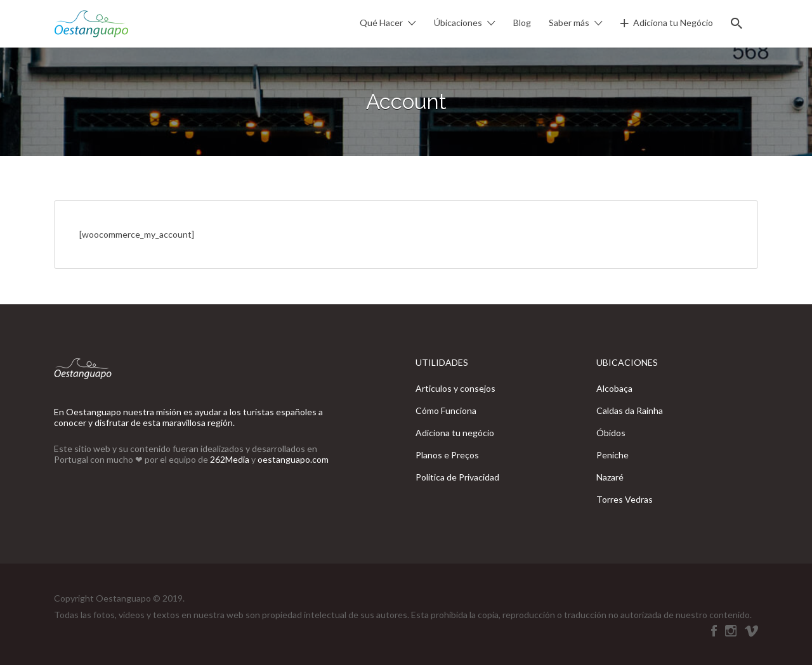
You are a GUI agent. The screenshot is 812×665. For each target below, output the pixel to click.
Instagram (731, 631)
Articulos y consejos (455, 388)
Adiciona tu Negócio (673, 23)
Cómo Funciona (446, 410)
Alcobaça (614, 388)
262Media (231, 459)
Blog (522, 23)
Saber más (569, 23)
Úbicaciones (458, 23)
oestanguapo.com (293, 459)
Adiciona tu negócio (455, 433)
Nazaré (610, 477)
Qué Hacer (381, 23)
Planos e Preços (447, 455)
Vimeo (751, 631)
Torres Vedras (625, 499)
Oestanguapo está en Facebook (714, 631)
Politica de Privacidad (457, 477)
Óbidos (611, 433)
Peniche (612, 455)
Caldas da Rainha (630, 410)
